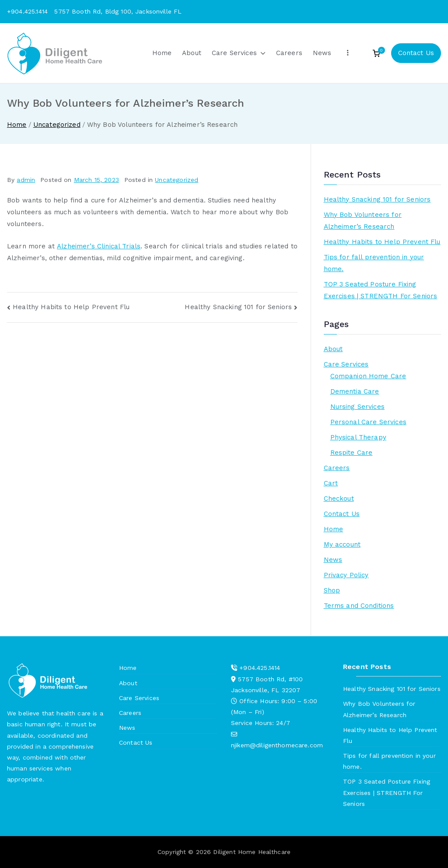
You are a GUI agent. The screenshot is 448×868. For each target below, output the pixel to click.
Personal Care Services (368, 422)
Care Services (239, 53)
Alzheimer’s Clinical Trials (99, 246)
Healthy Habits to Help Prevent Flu (71, 307)
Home (162, 53)
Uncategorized (177, 180)
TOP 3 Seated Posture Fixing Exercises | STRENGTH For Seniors (381, 290)
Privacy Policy (346, 575)
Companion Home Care (368, 376)
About (192, 53)
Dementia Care (355, 391)
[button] (261, 53)
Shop (332, 590)
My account (342, 544)
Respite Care (352, 453)
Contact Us (416, 53)
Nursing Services (357, 407)
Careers (289, 53)
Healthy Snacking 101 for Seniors (238, 307)
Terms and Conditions (359, 606)
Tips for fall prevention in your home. (374, 263)
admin (26, 180)
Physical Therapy (358, 437)
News (322, 53)
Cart (331, 483)
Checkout (339, 498)
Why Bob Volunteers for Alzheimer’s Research (363, 221)
